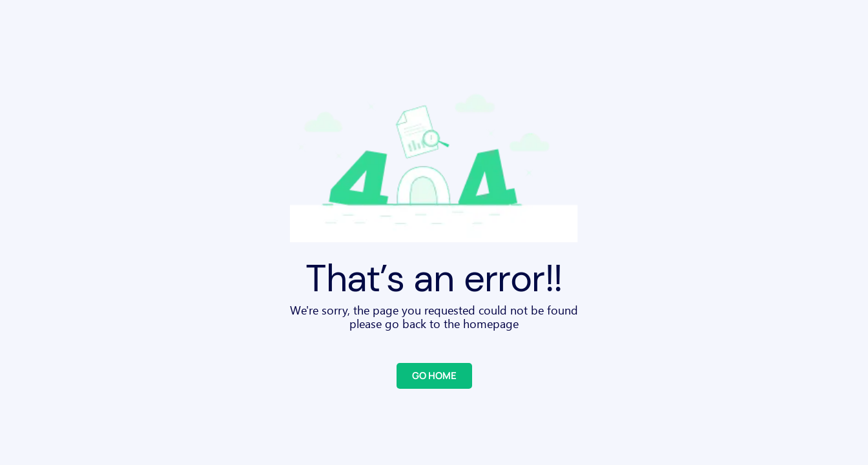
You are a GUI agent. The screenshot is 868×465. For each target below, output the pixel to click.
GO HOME (434, 376)
